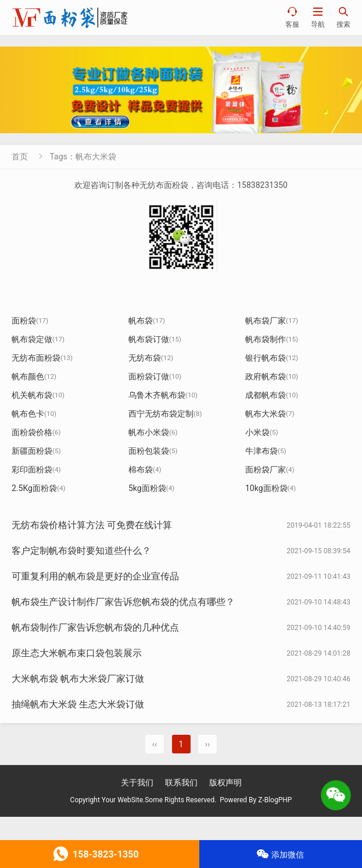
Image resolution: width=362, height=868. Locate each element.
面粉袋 (30, 321)
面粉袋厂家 (270, 469)
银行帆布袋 (272, 358)
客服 (292, 17)
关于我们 (137, 782)
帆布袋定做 (38, 339)
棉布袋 (145, 469)
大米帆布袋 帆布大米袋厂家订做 (78, 679)
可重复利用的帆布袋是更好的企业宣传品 (95, 576)
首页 (20, 156)
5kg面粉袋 (151, 488)
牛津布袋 (266, 451)
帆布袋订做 (155, 339)
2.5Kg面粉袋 (39, 488)
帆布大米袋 (270, 414)
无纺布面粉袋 (42, 358)
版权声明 (225, 782)
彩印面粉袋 (36, 469)
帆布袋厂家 (272, 321)
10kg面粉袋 (270, 488)
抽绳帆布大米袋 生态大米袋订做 (78, 704)
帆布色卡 (34, 414)
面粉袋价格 (36, 432)
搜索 (343, 17)
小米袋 (262, 432)
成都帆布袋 (272, 395)
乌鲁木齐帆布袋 (163, 395)
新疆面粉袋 (36, 451)
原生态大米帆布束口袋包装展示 (77, 653)
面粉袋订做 (155, 376)
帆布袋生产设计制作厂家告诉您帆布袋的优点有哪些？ (123, 602)
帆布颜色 (34, 376)
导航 (318, 17)
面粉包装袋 (153, 451)
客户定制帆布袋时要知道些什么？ (81, 551)
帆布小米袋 (153, 432)
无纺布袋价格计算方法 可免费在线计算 (92, 525)
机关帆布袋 (38, 395)
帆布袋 (147, 321)
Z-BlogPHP (275, 800)
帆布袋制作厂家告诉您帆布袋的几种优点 (95, 627)
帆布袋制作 (272, 339)
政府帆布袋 (272, 376)
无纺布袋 (151, 358)
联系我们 (181, 782)
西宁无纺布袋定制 (165, 414)
